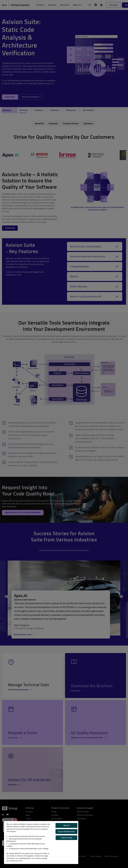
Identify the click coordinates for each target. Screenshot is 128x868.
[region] (41, 843)
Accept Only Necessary (66, 832)
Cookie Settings (66, 838)
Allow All (66, 825)
